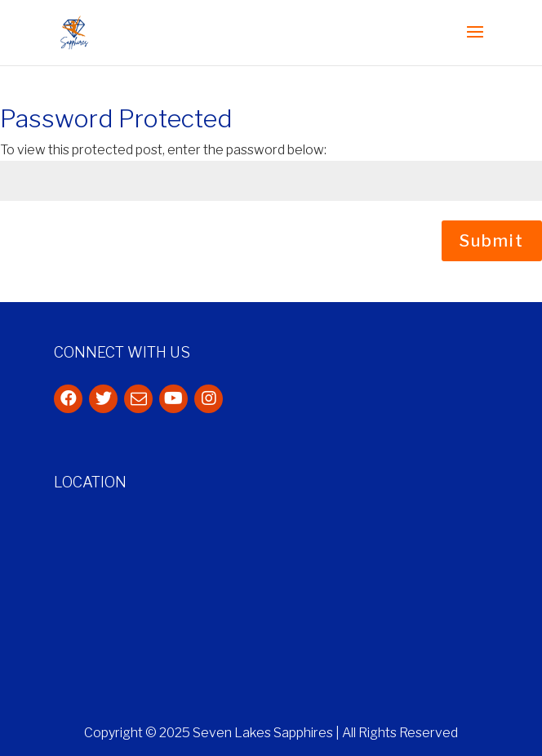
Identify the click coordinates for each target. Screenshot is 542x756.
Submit (492, 241)
